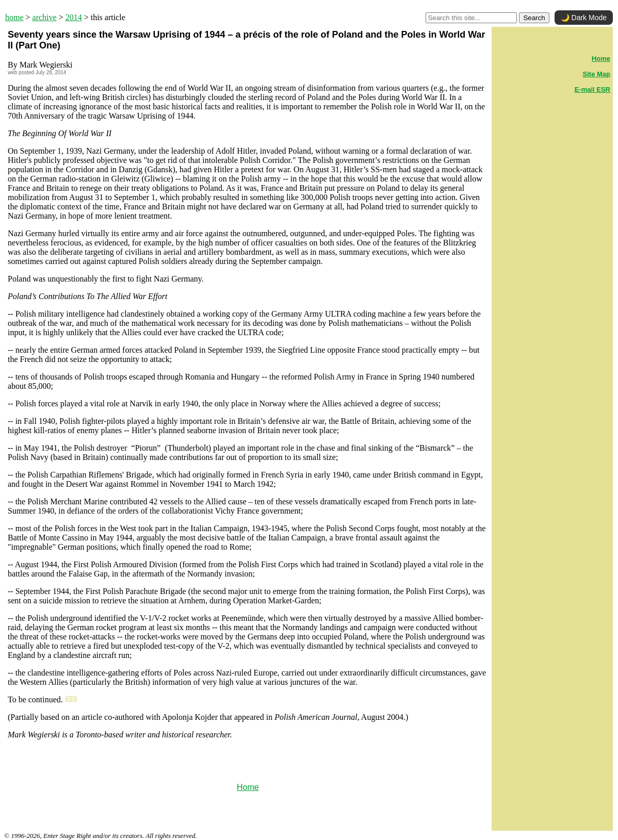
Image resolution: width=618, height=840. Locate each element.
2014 (74, 17)
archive (45, 17)
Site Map (597, 74)
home (14, 17)
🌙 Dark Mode (584, 18)
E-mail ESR (592, 89)
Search (534, 18)
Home (248, 787)
